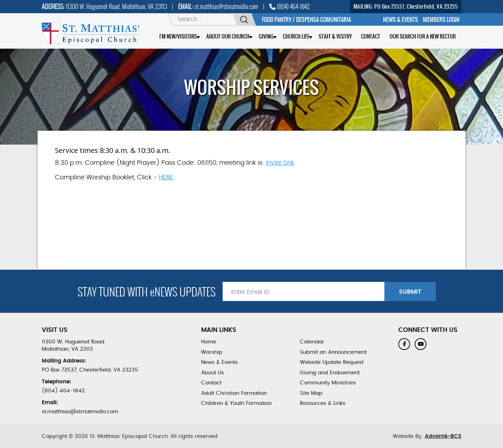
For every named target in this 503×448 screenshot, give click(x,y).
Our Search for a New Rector (423, 36)
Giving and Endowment (330, 373)
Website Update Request (332, 362)
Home (209, 342)
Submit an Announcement (333, 352)
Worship (212, 352)
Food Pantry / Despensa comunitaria (306, 19)
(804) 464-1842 (289, 6)
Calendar (312, 342)
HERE (166, 178)
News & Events (219, 362)
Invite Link (280, 163)
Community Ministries (328, 383)
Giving (266, 36)
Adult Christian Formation (234, 393)
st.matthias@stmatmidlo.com (226, 6)
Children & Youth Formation (236, 403)
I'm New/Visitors (178, 36)
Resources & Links (323, 403)
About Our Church (228, 36)
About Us (213, 373)
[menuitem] (401, 19)
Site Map (311, 393)
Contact (371, 36)
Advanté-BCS (443, 436)
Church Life (296, 36)
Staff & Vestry (335, 36)
